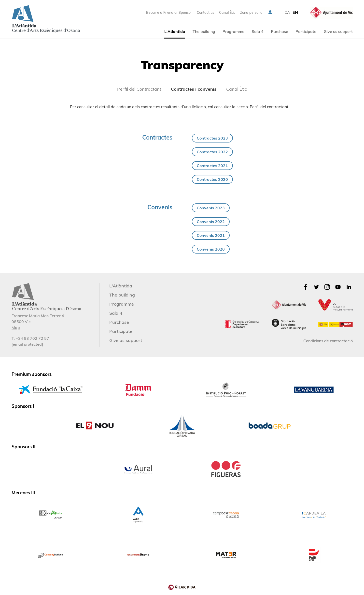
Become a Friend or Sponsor (169, 13)
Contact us (205, 13)
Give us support (338, 31)
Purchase (280, 31)
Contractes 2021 (212, 166)
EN (295, 12)
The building (204, 31)
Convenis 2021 (211, 235)
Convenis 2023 (211, 208)
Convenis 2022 (211, 222)
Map (16, 327)
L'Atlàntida (175, 31)
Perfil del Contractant (139, 89)
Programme (233, 31)
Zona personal (252, 13)
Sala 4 (258, 31)
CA (287, 12)
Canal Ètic (227, 13)
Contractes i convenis (194, 89)
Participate (306, 31)
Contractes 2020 (212, 179)
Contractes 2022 (212, 152)
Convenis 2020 (211, 249)
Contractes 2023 (212, 138)
